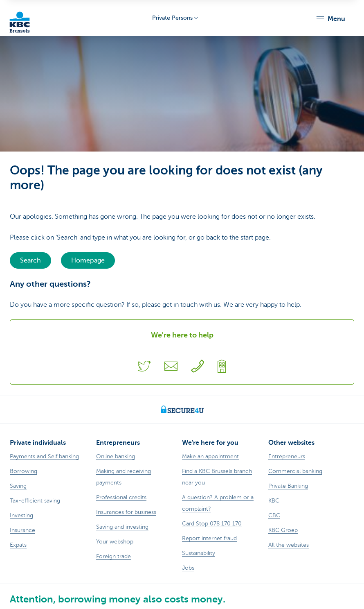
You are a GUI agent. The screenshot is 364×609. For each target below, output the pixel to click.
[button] (330, 19)
